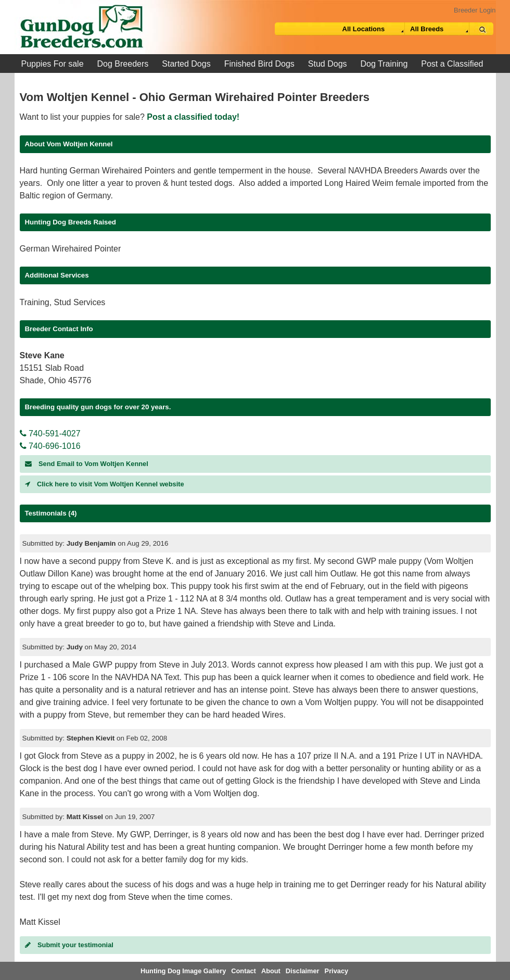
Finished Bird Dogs (259, 64)
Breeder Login (475, 10)
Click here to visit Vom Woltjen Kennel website (105, 484)
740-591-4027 (50, 434)
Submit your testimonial (69, 945)
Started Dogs (186, 64)
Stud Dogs (328, 64)
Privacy (337, 971)
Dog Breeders (123, 64)
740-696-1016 (50, 446)
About (271, 971)
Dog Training (384, 64)
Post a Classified (452, 64)
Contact (244, 971)
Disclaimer (303, 971)
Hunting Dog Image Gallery (183, 971)
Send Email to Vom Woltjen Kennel (87, 464)
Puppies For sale (53, 64)
